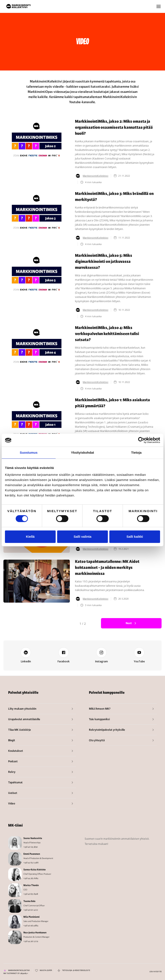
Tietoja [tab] (136, 452)
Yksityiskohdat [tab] (82, 452)
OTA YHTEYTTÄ (156, 972)
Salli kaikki (135, 537)
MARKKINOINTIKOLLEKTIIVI (19, 970)
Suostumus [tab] (29, 452)
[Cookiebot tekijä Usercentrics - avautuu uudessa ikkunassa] (141, 440)
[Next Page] (131, 623)
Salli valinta (83, 537)
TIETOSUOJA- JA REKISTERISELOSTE (76, 970)
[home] (19, 6)
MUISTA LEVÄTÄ (46, 970)
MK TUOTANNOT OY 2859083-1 (16, 973)
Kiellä (30, 537)
